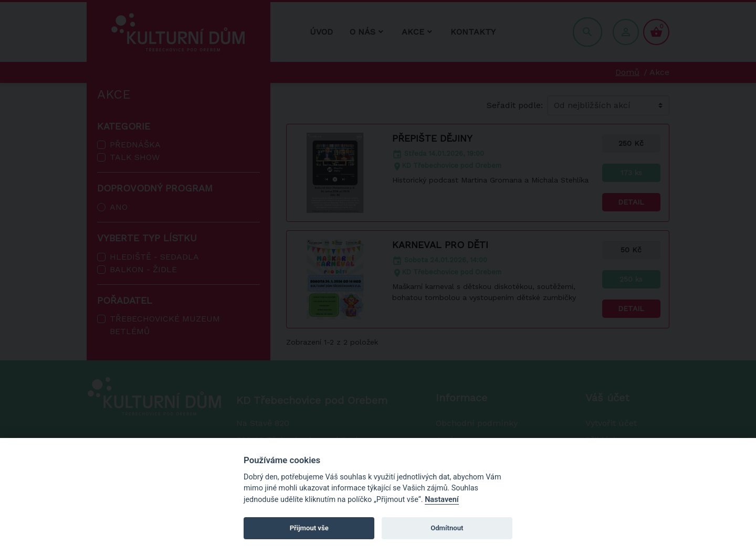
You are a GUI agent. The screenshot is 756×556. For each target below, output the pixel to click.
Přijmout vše (309, 528)
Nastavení (442, 500)
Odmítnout (447, 528)
